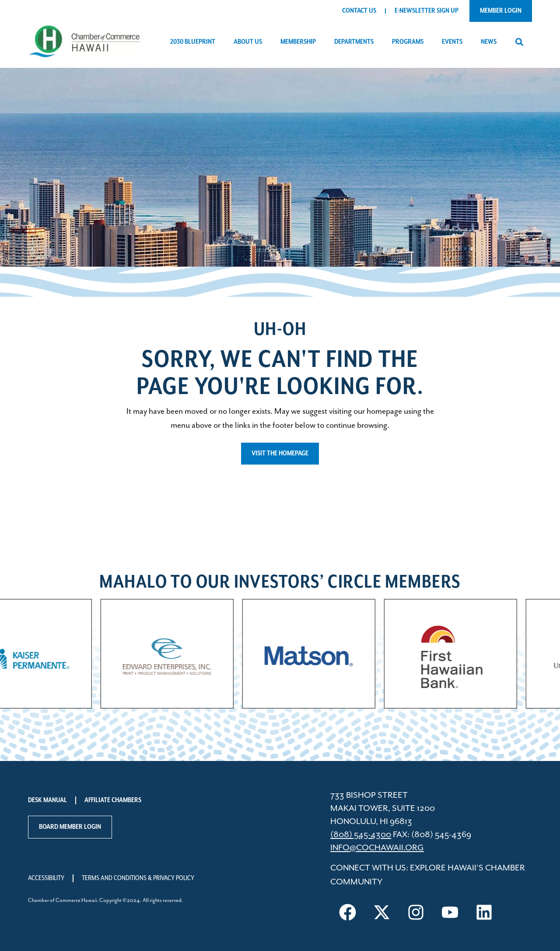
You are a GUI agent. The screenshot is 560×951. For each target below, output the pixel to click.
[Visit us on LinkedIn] (484, 912)
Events (454, 42)
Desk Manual (47, 800)
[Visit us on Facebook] (347, 912)
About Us (250, 42)
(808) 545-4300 (361, 835)
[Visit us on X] (381, 912)
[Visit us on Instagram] (416, 912)
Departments (356, 42)
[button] (519, 42)
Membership (300, 42)
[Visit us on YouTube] (450, 912)
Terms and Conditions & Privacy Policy (138, 878)
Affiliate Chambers (113, 800)
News (491, 42)
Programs (410, 42)
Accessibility (46, 878)
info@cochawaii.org (377, 848)
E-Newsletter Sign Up (427, 11)
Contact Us (359, 11)
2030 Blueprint (195, 42)
